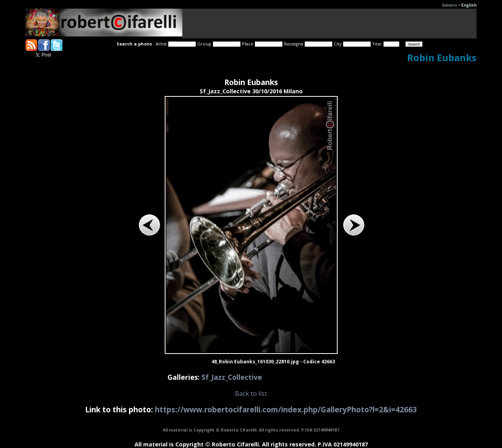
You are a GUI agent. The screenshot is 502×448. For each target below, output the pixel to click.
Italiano (450, 5)
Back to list (251, 394)
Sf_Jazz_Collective (232, 377)
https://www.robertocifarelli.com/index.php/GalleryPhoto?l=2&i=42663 (286, 409)
